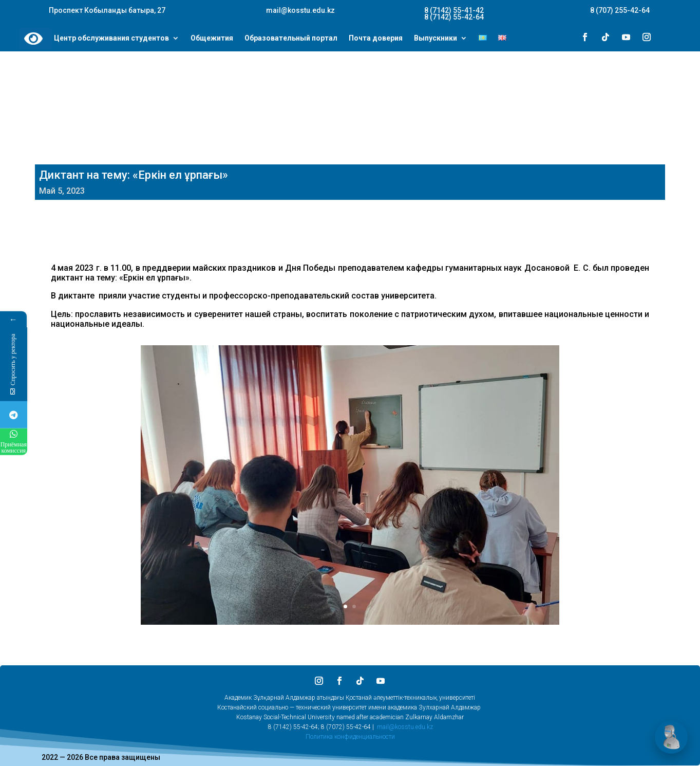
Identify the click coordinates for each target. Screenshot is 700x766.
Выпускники (436, 39)
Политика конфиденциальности (350, 737)
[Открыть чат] (671, 737)
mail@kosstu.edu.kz (405, 727)
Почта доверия (376, 39)
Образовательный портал (291, 39)
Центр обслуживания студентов (111, 39)
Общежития (212, 39)
